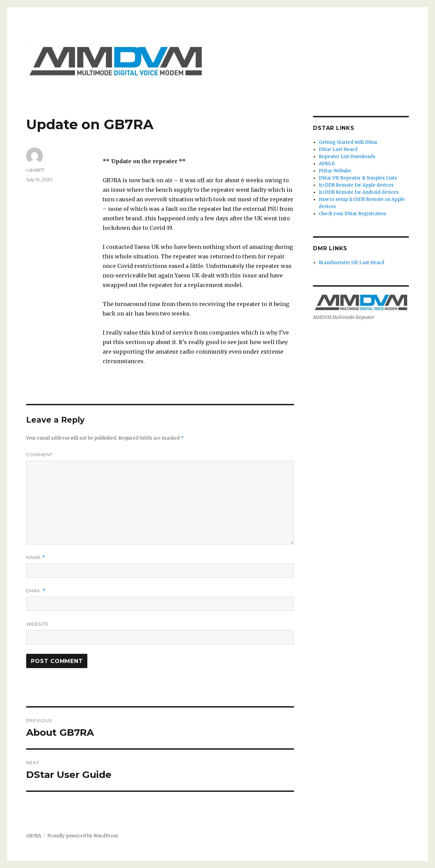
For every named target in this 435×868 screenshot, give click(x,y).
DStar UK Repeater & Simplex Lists (358, 178)
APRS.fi (327, 164)
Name (36, 557)
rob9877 (35, 170)
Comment (39, 455)
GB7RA (34, 836)
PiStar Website (335, 171)
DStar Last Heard (338, 149)
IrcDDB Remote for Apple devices (356, 185)
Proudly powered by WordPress (83, 836)
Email (36, 591)
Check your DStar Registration (352, 214)
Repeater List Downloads (347, 157)
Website (37, 624)
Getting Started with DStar (348, 142)
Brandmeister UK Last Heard (352, 263)
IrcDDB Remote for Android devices (359, 192)
